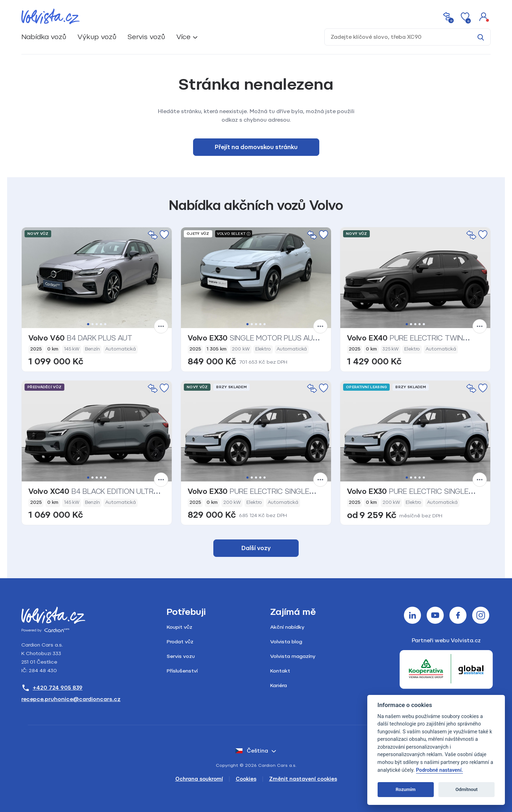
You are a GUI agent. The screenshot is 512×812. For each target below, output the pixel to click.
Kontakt (280, 671)
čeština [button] (252, 751)
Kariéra (279, 686)
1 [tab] (88, 324)
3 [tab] (97, 324)
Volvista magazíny (293, 656)
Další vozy (256, 548)
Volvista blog (286, 642)
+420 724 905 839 (52, 688)
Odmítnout (466, 789)
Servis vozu (181, 656)
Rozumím (406, 789)
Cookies (246, 779)
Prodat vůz (180, 642)
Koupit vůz (180, 627)
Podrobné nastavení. (439, 770)
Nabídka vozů (44, 37)
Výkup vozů (97, 37)
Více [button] (183, 37)
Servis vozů (146, 37)
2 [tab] (92, 324)
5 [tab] (105, 324)
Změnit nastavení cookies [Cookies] (303, 779)
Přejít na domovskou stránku (256, 147)
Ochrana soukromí (199, 779)
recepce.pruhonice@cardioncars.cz (71, 699)
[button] (484, 16)
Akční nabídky (287, 627)
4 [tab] (101, 324)
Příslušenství (182, 671)
